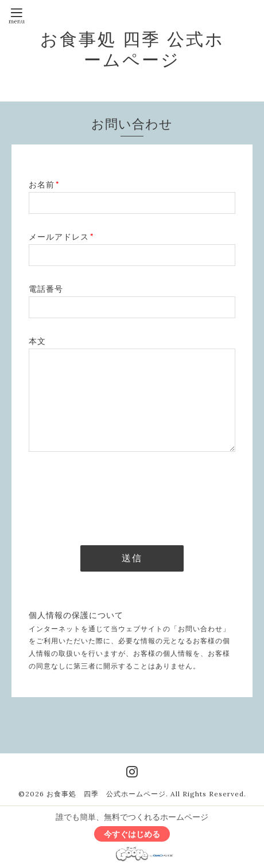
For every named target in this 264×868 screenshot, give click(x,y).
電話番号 (46, 289)
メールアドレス (61, 237)
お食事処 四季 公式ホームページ (132, 49)
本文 (37, 341)
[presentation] (116, 495)
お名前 (44, 185)
